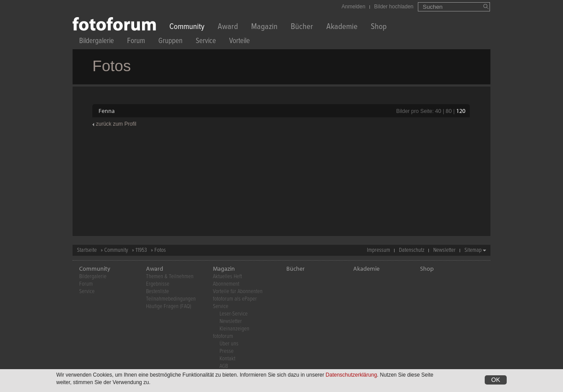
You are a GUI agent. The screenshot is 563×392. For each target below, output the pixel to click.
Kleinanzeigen (234, 329)
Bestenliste (157, 292)
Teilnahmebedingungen (171, 299)
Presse (227, 351)
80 (449, 111)
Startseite (87, 250)
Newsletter (444, 250)
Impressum (378, 250)
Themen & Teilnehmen (170, 277)
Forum (136, 42)
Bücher (302, 27)
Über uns (229, 344)
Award (228, 27)
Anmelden (354, 7)
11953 (141, 250)
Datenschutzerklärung (351, 376)
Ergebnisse (158, 284)
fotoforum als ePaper (235, 299)
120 (461, 111)
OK (496, 381)
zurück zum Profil (116, 124)
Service (206, 42)
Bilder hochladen (394, 7)
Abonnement (226, 284)
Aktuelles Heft (227, 277)
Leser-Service (234, 314)
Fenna (107, 111)
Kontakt (227, 359)
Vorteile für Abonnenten (238, 292)
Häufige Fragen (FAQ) (169, 307)
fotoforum (223, 336)
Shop (379, 27)
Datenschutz (412, 250)
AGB (224, 366)
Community (187, 27)
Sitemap (473, 250)
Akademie (342, 27)
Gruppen (170, 42)
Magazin (264, 27)
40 (438, 111)
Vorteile (239, 42)
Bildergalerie (97, 42)
